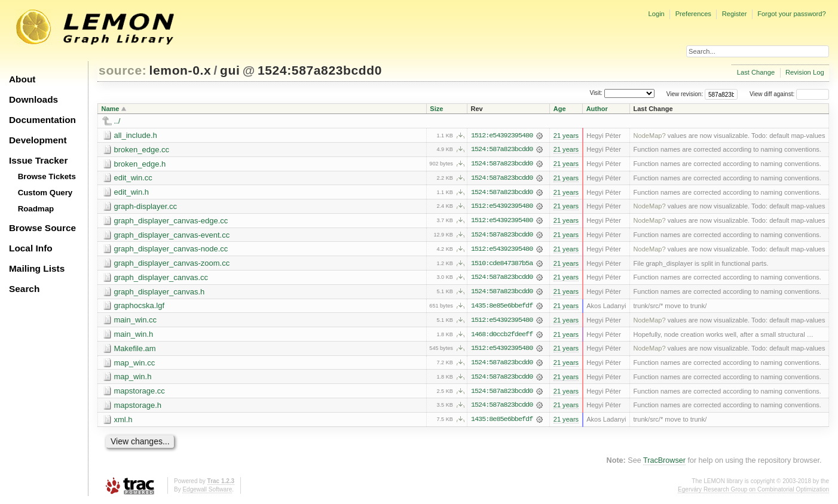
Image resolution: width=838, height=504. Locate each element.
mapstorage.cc (140, 393)
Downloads (33, 99)
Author (597, 109)
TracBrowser (664, 463)
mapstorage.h (138, 408)
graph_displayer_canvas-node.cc (171, 250)
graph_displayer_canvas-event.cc (172, 236)
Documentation (42, 120)
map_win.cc (135, 365)
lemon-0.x (181, 70)
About (22, 79)
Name (111, 109)
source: (123, 70)
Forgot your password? (791, 14)
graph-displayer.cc (146, 207)
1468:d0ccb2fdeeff (502, 336)
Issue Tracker (38, 160)
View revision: (685, 94)
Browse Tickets (47, 176)
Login (656, 14)
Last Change (756, 72)
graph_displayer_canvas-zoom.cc (172, 264)
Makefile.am (135, 350)
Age (560, 109)
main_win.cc (136, 322)
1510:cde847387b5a (502, 265)
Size (436, 109)
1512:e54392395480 (502, 136)
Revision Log (805, 72)
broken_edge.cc (142, 150)
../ (117, 121)
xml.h (123, 422)
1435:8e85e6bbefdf (502, 308)
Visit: (596, 93)
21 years (566, 136)
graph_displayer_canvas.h (160, 293)
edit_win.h (132, 193)
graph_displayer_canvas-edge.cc (171, 221)
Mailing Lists (37, 268)
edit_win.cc (133, 178)
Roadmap (36, 209)
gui (230, 70)
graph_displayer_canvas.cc (161, 279)
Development (38, 140)
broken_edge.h (140, 164)
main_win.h (134, 336)
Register (735, 14)
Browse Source (42, 228)
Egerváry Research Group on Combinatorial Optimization (753, 492)
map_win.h (133, 379)
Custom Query (45, 193)
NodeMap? (650, 136)
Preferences (693, 14)
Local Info (31, 248)
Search (24, 289)
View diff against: (789, 94)
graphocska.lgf (140, 307)
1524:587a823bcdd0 (320, 70)
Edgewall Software (207, 492)
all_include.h (136, 135)
